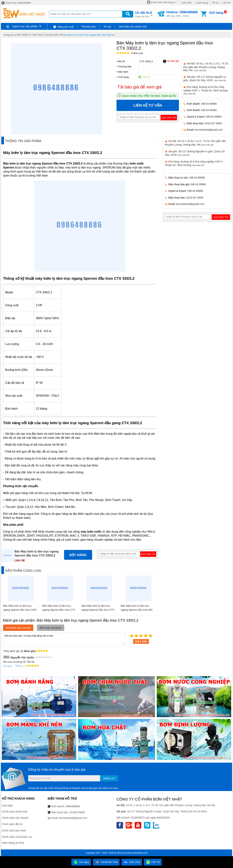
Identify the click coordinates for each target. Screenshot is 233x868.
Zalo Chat (132, 862)
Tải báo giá (171, 61)
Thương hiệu (89, 27)
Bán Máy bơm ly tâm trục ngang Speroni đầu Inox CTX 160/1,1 (59, 610)
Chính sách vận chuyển (15, 818)
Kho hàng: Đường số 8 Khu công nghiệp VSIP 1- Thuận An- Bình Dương (205, 90)
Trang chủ (9, 35)
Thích (17, 666)
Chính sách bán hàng (162, 2)
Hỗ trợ (215, 3)
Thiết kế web (115, 853)
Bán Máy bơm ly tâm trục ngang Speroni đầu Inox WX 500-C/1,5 (137, 610)
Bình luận (137, 53)
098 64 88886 (209, 104)
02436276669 (77, 812)
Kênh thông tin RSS (13, 843)
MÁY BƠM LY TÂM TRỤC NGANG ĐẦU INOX (41, 35)
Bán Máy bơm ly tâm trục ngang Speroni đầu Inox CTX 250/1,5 (98, 610)
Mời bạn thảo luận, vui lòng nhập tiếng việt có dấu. (64, 639)
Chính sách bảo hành (14, 831)
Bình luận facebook (51, 628)
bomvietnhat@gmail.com (209, 130)
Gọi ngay (81, 862)
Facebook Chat (106, 862)
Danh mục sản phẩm (25, 26)
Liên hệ (226, 3)
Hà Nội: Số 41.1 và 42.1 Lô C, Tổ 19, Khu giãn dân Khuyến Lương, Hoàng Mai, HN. (206, 67)
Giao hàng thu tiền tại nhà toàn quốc (149, 96)
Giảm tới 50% (144, 14)
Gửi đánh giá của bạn (18, 628)
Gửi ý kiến (141, 641)
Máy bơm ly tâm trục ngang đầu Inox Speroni (91, 35)
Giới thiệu (186, 3)
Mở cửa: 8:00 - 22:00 (182, 14)
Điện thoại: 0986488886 (16, 3)
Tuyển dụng (202, 3)
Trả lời (7, 666)
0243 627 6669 (213, 123)
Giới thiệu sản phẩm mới (133, 27)
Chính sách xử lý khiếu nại (17, 837)
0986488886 (73, 806)
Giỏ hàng (216, 13)
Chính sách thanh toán (15, 812)
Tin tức (107, 27)
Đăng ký (109, 778)
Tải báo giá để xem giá (140, 87)
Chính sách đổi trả (12, 824)
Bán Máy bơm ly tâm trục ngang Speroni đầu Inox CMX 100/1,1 (20, 610)
